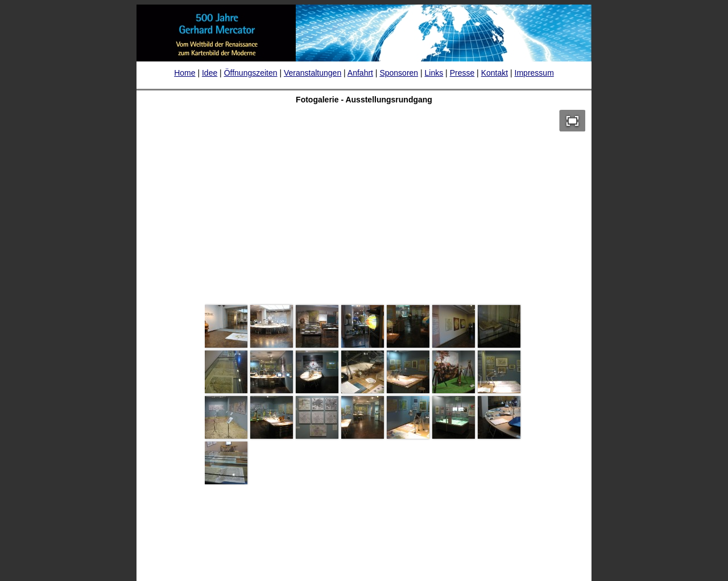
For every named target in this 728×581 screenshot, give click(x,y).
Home (185, 73)
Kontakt (495, 73)
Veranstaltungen (313, 73)
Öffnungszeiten (251, 73)
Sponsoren (399, 73)
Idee (210, 73)
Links (434, 73)
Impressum (534, 73)
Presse (462, 73)
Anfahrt (360, 73)
